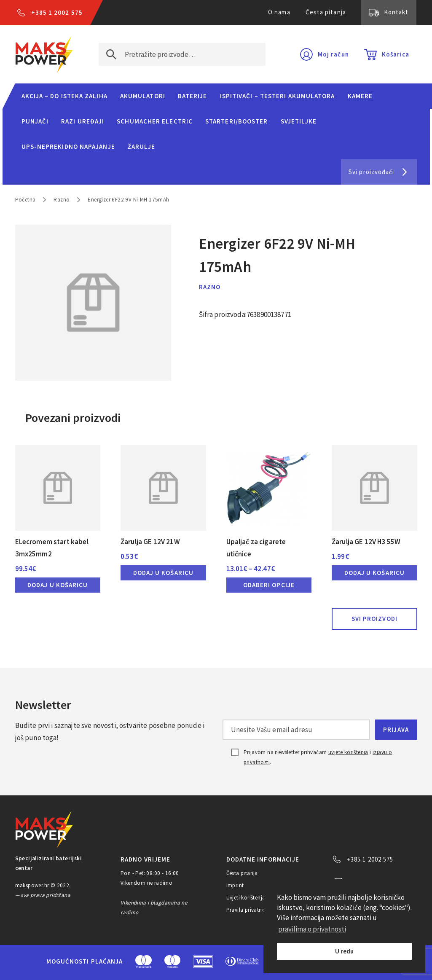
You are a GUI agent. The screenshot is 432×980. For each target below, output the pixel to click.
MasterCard (144, 961)
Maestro (172, 961)
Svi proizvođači (371, 172)
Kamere (360, 96)
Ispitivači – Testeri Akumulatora (278, 96)
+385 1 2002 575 (57, 12)
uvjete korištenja (348, 752)
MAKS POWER (44, 54)
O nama (279, 12)
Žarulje (142, 146)
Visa (203, 961)
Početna (25, 200)
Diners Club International (242, 961)
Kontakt (396, 12)
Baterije (193, 96)
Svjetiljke (299, 121)
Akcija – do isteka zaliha (64, 96)
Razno (62, 200)
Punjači (35, 121)
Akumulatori (143, 96)
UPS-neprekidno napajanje (68, 146)
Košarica (396, 54)
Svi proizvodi (374, 619)
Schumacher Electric (155, 121)
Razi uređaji (83, 121)
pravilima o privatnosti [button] (312, 929)
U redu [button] (344, 951)
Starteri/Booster (236, 121)
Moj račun (333, 54)
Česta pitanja (326, 12)
